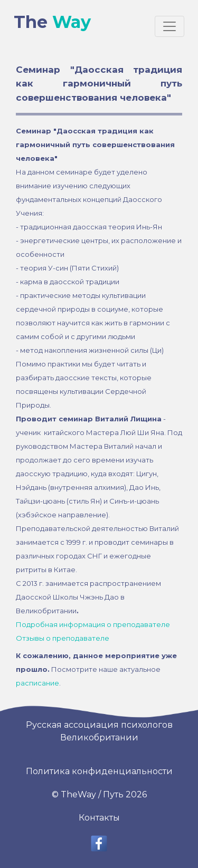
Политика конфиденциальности (99, 771)
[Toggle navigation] (169, 26)
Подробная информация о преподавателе (93, 624)
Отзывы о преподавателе (63, 638)
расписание (37, 683)
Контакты (99, 818)
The (52, 22)
